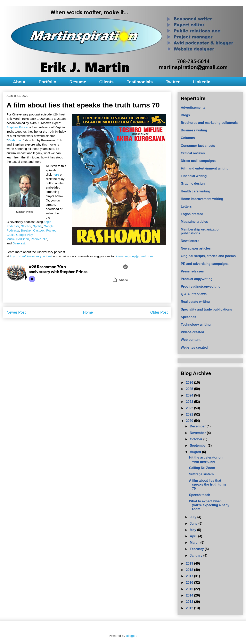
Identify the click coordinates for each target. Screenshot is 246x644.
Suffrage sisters (201, 474)
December (198, 426)
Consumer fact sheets (198, 146)
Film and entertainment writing (205, 168)
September (199, 446)
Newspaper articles (196, 248)
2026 (190, 382)
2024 (190, 395)
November (198, 433)
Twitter (173, 82)
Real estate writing (195, 302)
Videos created (192, 332)
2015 (190, 589)
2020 (190, 421)
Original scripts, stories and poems (208, 256)
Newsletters (190, 241)
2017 (190, 576)
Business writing (194, 130)
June (194, 524)
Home (88, 312)
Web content (191, 340)
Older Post (159, 312)
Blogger (131, 636)
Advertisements (193, 108)
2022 (190, 408)
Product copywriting (197, 279)
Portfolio (47, 82)
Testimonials (140, 82)
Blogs (185, 115)
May (194, 530)
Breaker (26, 230)
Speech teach (200, 495)
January (197, 555)
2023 (190, 402)
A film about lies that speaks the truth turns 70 (208, 484)
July (194, 517)
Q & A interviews (194, 294)
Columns (188, 138)
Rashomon (15, 140)
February (197, 549)
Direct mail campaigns (198, 161)
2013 (190, 602)
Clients (106, 82)
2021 (190, 414)
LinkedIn (202, 82)
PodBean (23, 239)
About (19, 82)
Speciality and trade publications (206, 309)
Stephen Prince (17, 127)
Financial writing (194, 176)
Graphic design (193, 184)
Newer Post (16, 312)
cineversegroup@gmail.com (134, 256)
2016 (190, 582)
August (196, 452)
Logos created (192, 214)
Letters (186, 206)
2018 (190, 570)
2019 (190, 563)
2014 (190, 595)
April (194, 536)
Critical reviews (193, 153)
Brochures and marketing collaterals (209, 123)
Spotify (37, 226)
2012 (190, 608)
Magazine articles (194, 222)
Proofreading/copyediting (201, 286)
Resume (78, 82)
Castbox (39, 230)
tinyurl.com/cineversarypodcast (31, 256)
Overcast (19, 243)
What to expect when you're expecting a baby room (209, 505)
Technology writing (196, 325)
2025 (190, 389)
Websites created (194, 347)
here (56, 175)
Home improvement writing (202, 199)
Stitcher (26, 226)
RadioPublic (39, 239)
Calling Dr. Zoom (202, 468)
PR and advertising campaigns (205, 264)
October (197, 439)
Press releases (192, 271)
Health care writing (195, 191)
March (195, 543)
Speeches (188, 317)
